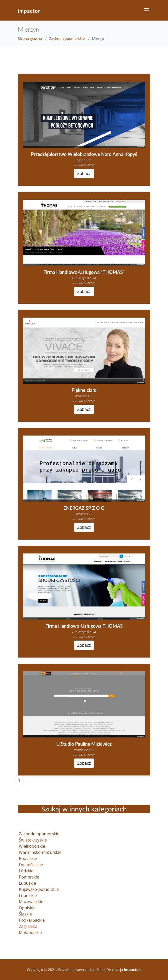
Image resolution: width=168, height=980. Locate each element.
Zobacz (84, 173)
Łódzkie (26, 871)
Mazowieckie (31, 902)
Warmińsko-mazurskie (40, 852)
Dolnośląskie (31, 865)
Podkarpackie (32, 920)
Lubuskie (28, 883)
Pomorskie (29, 877)
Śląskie (26, 914)
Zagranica (28, 926)
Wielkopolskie (32, 846)
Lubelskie (28, 895)
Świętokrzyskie (33, 840)
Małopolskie (30, 932)
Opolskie (27, 908)
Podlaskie (28, 858)
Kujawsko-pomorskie (39, 889)
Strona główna (30, 38)
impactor (29, 11)
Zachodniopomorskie (67, 38)
